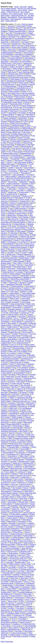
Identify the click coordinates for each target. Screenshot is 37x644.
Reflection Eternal (7, 612)
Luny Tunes (14, 61)
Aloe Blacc (30, 608)
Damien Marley (24, 258)
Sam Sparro (11, 144)
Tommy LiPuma (18, 68)
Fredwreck (14, 201)
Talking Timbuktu (18, 537)
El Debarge (30, 481)
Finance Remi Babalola (26, 17)
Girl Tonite (21, 571)
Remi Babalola (12, 17)
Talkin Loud (13, 408)
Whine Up (19, 467)
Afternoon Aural (6, 106)
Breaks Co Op (27, 196)
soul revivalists (6, 459)
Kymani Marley (24, 192)
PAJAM (3, 199)
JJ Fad (19, 249)
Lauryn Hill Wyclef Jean (26, 620)
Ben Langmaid (13, 505)
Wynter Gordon (23, 83)
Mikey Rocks (14, 557)
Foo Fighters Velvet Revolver (10, 109)
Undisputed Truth (25, 551)
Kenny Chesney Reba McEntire (18, 270)
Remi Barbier (5, 19)
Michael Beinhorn (11, 86)
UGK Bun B (5, 482)
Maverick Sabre (6, 532)
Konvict (3, 382)
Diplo (19, 205)
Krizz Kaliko (5, 421)
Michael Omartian (15, 121)
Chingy (12, 364)
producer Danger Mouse (23, 573)
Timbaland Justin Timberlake (16, 81)
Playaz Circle (15, 206)
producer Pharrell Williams (9, 493)
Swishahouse (30, 583)
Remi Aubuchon (16, 19)
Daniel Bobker (18, 426)
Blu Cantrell (5, 484)
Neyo (33, 42)
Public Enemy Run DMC (28, 493)
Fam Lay (27, 582)
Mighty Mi (13, 311)
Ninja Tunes (32, 311)
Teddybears (4, 344)
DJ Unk (21, 45)
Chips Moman (20, 585)
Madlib (3, 242)
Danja (33, 77)
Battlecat (21, 169)
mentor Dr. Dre (25, 622)
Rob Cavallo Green (14, 93)
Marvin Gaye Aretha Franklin (26, 238)
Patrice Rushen (28, 229)
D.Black (5, 247)
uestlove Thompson (13, 183)
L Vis (16, 371)
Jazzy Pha (9, 33)
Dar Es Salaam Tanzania (8, 8)
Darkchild (22, 51)
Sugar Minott (5, 610)
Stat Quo (21, 546)
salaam (16, 7)
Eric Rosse (22, 316)
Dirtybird (16, 507)
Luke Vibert (14, 291)
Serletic (13, 482)
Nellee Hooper (15, 42)
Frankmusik (23, 182)
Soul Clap (29, 603)
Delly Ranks (16, 495)
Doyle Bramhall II (19, 373)
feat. (15, 367)
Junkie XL (18, 281)
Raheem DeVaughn (13, 445)
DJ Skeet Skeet (13, 410)
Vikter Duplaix (21, 231)
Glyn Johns (29, 390)
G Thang (23, 410)
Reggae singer (23, 215)
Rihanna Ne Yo (6, 599)
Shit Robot (25, 183)
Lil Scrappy (32, 360)
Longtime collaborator (14, 366)
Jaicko (17, 146)
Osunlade (17, 350)
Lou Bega (25, 424)
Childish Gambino (20, 550)
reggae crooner (29, 543)
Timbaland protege (26, 153)
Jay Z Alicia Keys (30, 357)
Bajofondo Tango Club (10, 470)
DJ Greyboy (14, 569)
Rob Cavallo (17, 63)
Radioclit (6, 279)
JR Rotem (11, 28)
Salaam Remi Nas (11, 21)
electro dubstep (8, 504)
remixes (17, 300)
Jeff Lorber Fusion (28, 206)
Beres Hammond (6, 536)
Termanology (5, 321)
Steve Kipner (15, 313)
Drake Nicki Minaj (26, 474)
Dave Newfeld (27, 332)
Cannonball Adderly (13, 613)
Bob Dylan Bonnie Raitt (27, 505)
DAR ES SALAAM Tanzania (27, 8)
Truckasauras (26, 447)
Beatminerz (14, 392)
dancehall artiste (28, 463)
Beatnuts (6, 159)
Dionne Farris (11, 254)
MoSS (14, 45)
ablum (3, 486)
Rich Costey (24, 334)
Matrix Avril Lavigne (9, 51)
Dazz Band (17, 536)
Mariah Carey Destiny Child (23, 438)
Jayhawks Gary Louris (8, 435)
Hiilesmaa (23, 580)
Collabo (31, 550)
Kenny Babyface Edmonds (9, 622)
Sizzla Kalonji (7, 240)
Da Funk (6, 539)
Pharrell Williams (6, 281)
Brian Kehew (5, 383)
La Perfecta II (21, 472)
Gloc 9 (17, 252)
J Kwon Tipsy (28, 321)
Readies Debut (28, 536)
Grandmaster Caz (13, 454)
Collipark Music (6, 343)
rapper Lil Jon (21, 389)
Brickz (33, 502)
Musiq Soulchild (17, 610)
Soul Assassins (29, 534)
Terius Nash (5, 596)
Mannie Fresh (7, 95)
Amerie (9, 162)
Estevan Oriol (5, 387)
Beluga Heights (6, 307)
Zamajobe (16, 574)
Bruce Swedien (23, 415)
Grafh (3, 116)
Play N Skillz (27, 44)
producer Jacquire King (18, 442)
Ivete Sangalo (5, 399)
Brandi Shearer (6, 624)
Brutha (3, 309)
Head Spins (24, 578)
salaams (30, 7)
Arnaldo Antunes (15, 635)
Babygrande (23, 617)
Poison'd (27, 530)
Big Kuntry (27, 249)
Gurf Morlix (12, 403)
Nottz (33, 67)
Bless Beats (11, 249)
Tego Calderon (26, 240)
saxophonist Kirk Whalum (15, 576)
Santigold (24, 318)
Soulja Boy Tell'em (7, 631)
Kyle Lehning (11, 187)
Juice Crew (15, 484)
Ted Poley (4, 311)
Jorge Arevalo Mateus (18, 304)
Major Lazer (31, 304)
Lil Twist (33, 334)
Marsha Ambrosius (17, 286)
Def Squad (22, 311)
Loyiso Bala (13, 617)
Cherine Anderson (12, 120)
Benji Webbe (12, 502)
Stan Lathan (5, 578)
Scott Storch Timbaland (15, 58)
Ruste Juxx (4, 475)
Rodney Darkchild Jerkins (18, 31)
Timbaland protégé (7, 52)
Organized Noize (13, 35)
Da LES (5, 362)
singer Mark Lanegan (8, 497)
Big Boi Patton (30, 272)
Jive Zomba (4, 582)
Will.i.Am (22, 212)
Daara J (21, 353)
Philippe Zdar (12, 192)
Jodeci (5, 282)
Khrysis (27, 428)
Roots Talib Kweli (7, 107)
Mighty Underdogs (7, 360)
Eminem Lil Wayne (15, 143)
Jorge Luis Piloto (28, 525)
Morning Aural (24, 461)
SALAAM (23, 7)
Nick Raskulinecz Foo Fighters (19, 77)
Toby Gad (21, 65)
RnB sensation (5, 275)
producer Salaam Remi (19, 134)
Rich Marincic (12, 555)
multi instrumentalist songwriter (17, 579)
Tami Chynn (14, 111)
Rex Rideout (12, 137)
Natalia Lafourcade (16, 534)
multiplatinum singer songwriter (11, 229)
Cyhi (12, 190)
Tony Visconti (18, 479)
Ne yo (16, 318)
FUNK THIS (28, 263)
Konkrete (30, 51)
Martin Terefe (30, 45)
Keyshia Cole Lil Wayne (27, 116)
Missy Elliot (5, 40)
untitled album (15, 525)
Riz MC (23, 507)
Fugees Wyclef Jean (27, 628)
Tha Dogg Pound (8, 244)
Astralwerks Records (15, 500)
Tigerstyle (12, 433)
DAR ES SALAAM (13, 12)
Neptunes (13, 415)
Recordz (20, 265)
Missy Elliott (27, 366)
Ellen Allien (28, 594)
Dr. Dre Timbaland (7, 54)
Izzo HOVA (13, 235)
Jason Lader (12, 49)
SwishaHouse (12, 242)
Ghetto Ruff (15, 477)
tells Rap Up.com (16, 362)
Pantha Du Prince (8, 272)
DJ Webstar (32, 389)
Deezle (28, 169)
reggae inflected (6, 222)
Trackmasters (27, 155)
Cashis (12, 369)
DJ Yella (28, 433)
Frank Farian (7, 357)
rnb (28, 373)
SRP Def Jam (26, 629)
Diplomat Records (18, 511)
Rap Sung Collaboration (24, 290)
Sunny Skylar (12, 560)
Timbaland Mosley (27, 490)
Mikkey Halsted (14, 564)
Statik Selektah (23, 49)
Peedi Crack (15, 123)
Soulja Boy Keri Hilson (16, 74)
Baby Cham (24, 120)
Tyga (11, 208)
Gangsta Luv (25, 313)
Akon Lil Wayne (25, 484)
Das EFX (33, 242)
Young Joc (20, 75)
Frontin (5, 274)
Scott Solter (26, 148)
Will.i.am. (18, 378)
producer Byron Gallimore (19, 247)
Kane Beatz (6, 68)
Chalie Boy (30, 189)
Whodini (32, 406)
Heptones (12, 251)
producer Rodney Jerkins (26, 203)
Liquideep (4, 559)
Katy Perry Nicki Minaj (18, 221)
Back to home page (7, 641)
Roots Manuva (13, 339)
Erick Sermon (5, 45)
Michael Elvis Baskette (21, 95)
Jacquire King (12, 182)
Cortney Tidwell (6, 373)
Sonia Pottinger (26, 557)
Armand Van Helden (19, 185)
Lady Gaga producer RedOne (23, 162)
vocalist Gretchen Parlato (19, 633)
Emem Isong (20, 583)
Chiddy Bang (28, 467)
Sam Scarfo (17, 196)
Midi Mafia (26, 56)
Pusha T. (20, 433)
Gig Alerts (11, 380)
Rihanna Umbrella (7, 371)
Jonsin (3, 231)
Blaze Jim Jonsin (13, 219)
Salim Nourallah (17, 428)
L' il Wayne (27, 539)
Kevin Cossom (25, 199)
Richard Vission (16, 210)
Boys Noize (23, 421)
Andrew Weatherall (27, 106)
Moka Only (13, 351)
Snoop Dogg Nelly (15, 543)
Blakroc (3, 605)
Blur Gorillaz (12, 323)
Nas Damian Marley (7, 100)
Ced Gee (9, 228)
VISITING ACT (6, 426)
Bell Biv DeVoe (23, 544)
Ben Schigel (21, 382)
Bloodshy (32, 355)
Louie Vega (9, 562)
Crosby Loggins (17, 422)
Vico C (27, 599)
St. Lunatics (12, 353)
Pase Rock (21, 435)
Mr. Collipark (22, 37)
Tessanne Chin (24, 201)
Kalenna (22, 282)
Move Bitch (31, 571)
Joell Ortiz (16, 394)
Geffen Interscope (18, 320)
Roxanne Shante (27, 458)
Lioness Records (17, 383)
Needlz (27, 74)
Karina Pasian (23, 226)
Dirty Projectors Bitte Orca (18, 559)
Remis (26, 14)
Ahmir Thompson (16, 582)
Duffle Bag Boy (13, 236)
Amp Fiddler (31, 157)
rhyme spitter (30, 286)
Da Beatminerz (22, 164)
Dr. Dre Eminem (25, 61)
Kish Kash (18, 594)
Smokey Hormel (12, 518)
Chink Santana (15, 79)
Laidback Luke (13, 199)
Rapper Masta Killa (13, 424)
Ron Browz (11, 75)
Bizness (3, 451)
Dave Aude (6, 44)
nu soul (30, 228)
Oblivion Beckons (18, 459)
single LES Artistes (24, 176)
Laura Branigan (6, 574)
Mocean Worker (26, 146)
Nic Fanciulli (7, 481)
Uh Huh (3, 608)
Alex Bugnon (24, 470)
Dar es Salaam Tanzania (9, 10)
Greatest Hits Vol (19, 615)
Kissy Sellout (10, 472)
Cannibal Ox (17, 624)
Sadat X (22, 451)
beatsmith (12, 523)
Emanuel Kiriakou (29, 281)
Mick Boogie (19, 198)
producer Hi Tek (12, 194)
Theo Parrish (18, 160)
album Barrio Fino (16, 468)
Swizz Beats (19, 54)
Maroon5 (29, 576)
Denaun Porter (26, 127)
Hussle (12, 475)
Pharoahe (30, 382)
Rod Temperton (31, 346)
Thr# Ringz (29, 516)
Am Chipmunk (24, 560)
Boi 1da (19, 28)
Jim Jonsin (11, 26)
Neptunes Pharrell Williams (21, 130)
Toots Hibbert (23, 351)
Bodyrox (22, 518)
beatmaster (4, 298)
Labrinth (25, 70)
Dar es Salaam (22, 10)
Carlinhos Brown (12, 327)
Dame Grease (5, 47)
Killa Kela (11, 268)
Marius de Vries (30, 68)
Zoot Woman (23, 330)
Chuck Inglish (16, 141)
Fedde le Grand (12, 314)
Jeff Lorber (12, 150)
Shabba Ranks (16, 520)
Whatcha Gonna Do (23, 380)
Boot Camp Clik (15, 458)
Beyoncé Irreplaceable (10, 258)
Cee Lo (30, 221)
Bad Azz (13, 203)
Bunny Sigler (7, 390)
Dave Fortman (29, 167)
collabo (5, 406)
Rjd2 (32, 183)
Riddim (32, 139)
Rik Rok (3, 265)
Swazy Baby (28, 596)
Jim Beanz (24, 123)
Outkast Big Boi (6, 267)
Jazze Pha (26, 28)
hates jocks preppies (26, 541)
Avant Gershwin (18, 599)
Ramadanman (5, 620)
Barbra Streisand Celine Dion (10, 297)
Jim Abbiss (19, 631)
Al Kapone (20, 272)
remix (3, 162)
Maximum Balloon (19, 222)
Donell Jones (5, 155)
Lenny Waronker (22, 376)
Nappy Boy (27, 141)
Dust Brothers (23, 118)
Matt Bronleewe (6, 261)
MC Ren (16, 106)
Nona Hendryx (13, 456)
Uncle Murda (12, 113)
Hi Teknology (13, 171)
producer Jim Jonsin (16, 67)
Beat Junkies (29, 631)
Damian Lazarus (29, 309)
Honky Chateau (24, 235)
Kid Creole (6, 495)
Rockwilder (12, 29)
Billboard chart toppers (8, 544)
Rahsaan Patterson (14, 129)
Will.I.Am (23, 314)
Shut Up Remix (14, 628)
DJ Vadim (21, 566)
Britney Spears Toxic (16, 444)
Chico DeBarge (18, 390)
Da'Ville (5, 79)
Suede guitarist (14, 553)
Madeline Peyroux (29, 277)
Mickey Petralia (22, 213)
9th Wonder (9, 97)
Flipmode (4, 251)
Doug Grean (12, 169)
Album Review (18, 532)
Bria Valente (24, 431)
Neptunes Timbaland (9, 118)
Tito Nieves (25, 509)
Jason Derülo (29, 265)
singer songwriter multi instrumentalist (18, 276)
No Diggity (22, 113)
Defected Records (15, 513)
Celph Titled (14, 233)
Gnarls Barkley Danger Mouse (12, 102)
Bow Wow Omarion (7, 527)
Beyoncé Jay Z (24, 429)
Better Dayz (15, 578)
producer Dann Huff (21, 504)
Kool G (26, 488)
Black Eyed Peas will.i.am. (22, 401)
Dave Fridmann (29, 245)
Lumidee (4, 553)
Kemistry (13, 546)
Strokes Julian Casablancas (19, 514)
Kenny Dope (23, 498)
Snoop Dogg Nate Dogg (25, 397)
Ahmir (18, 328)
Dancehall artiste (8, 573)
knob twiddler (25, 449)
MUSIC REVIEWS (7, 465)
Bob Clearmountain (28, 93)
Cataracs (9, 160)
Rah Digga (23, 233)
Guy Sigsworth (19, 38)
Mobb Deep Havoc (21, 208)
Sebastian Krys (31, 451)
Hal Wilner (11, 231)
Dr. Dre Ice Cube (25, 339)
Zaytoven (29, 38)
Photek (29, 341)
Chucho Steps (5, 511)
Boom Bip (24, 166)
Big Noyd (15, 387)
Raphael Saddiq (14, 136)
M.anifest (4, 351)
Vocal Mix (4, 461)
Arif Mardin (20, 527)
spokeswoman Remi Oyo (19, 15)
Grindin (11, 167)
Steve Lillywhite (22, 84)
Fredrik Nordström (7, 597)
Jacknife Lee (16, 44)
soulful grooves (26, 359)
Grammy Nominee (7, 606)
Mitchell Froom (6, 63)
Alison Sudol (5, 530)
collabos (3, 152)
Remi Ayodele (5, 15)
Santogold (25, 300)
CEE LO (13, 344)
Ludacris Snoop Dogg (8, 205)
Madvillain (13, 406)
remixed (31, 482)
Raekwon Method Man (18, 405)
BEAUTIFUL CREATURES (20, 279)
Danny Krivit (11, 486)
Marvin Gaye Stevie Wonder (12, 336)
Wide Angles (31, 256)
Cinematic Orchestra (15, 288)
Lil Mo (24, 252)
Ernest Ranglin (16, 155)
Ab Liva (5, 245)
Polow (25, 40)
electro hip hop (12, 551)
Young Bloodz (25, 173)
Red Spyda (27, 60)
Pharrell (3, 169)
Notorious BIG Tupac (8, 341)
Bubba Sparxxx (15, 587)
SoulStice (23, 291)
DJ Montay (4, 60)
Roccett (27, 532)
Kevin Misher (5, 509)
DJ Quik (5, 313)
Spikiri (3, 521)
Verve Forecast (18, 626)
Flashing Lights (20, 562)
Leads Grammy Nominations (10, 528)
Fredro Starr (11, 389)
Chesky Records (6, 636)
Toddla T (12, 397)
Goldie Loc (4, 291)
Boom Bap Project (14, 605)
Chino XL (31, 222)
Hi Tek (16, 449)
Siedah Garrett (25, 413)
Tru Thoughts (17, 488)
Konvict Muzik (23, 139)
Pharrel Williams (20, 90)
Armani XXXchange (7, 88)
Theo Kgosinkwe (8, 452)
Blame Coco (7, 348)
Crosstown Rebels (20, 228)
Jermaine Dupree (17, 530)
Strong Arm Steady (16, 104)
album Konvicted (20, 612)
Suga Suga (4, 111)
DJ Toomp (12, 37)
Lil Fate (16, 173)
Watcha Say (16, 509)
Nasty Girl (8, 173)
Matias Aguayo (20, 606)
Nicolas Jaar (31, 405)
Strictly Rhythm (17, 321)
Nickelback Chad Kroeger (9, 431)
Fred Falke (25, 445)
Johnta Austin (21, 26)
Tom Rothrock (12, 316)
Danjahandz (5, 42)
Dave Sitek (27, 132)
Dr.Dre (24, 91)
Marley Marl (5, 206)
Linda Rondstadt (24, 589)
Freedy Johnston (15, 274)
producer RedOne (8, 114)
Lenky (3, 555)
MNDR (3, 192)
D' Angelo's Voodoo (25, 440)
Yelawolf (15, 275)
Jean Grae (22, 555)
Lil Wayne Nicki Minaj (25, 295)
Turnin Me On (12, 212)
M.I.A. (31, 580)
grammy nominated (12, 302)
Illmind (29, 98)
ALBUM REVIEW (29, 624)
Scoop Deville (5, 134)
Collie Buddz (23, 323)
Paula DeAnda (10, 290)
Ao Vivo (14, 421)
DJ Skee (5, 587)
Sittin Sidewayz (31, 537)
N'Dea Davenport (23, 436)
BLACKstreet (5, 125)
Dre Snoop (13, 226)
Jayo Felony (24, 111)
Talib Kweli (5, 633)
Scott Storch (16, 148)
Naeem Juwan (12, 601)
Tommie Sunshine (28, 635)
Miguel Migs (21, 144)
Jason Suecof (22, 523)
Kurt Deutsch (26, 528)
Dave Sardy (12, 189)
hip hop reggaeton (26, 419)
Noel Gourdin (26, 590)
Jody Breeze (25, 394)
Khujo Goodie (5, 148)
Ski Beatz (33, 49)
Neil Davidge (25, 275)
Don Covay (19, 244)
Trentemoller (30, 403)
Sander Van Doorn (24, 486)
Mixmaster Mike (14, 447)
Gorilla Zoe (21, 341)
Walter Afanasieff (19, 261)
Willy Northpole (19, 481)
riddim (3, 467)
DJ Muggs (12, 374)
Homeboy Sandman (18, 256)
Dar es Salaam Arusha (16, 14)
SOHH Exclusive (27, 297)
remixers (26, 288)
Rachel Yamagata (6, 550)
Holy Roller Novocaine (21, 636)
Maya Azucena (25, 327)
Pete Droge (4, 157)
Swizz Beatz (7, 626)
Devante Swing (30, 152)
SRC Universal (29, 465)
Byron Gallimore (8, 70)
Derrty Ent (6, 141)
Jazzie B (9, 449)
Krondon (15, 334)
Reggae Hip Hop (14, 590)
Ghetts (21, 137)
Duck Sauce (22, 482)
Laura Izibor (20, 190)
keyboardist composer (14, 309)
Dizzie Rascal (29, 150)
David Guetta (27, 325)
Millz (10, 438)
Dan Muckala (27, 274)
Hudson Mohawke (13, 490)
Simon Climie (5, 130)
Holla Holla (28, 491)
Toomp (28, 198)
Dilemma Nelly (23, 502)
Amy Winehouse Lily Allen (21, 180)
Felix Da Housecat (16, 245)
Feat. (10, 152)
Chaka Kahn (13, 337)
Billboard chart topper (8, 164)
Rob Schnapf (16, 56)
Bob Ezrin (28, 160)
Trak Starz (12, 265)
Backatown (4, 534)
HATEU (22, 601)
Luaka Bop (20, 603)
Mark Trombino (12, 217)
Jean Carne (4, 392)
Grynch (21, 396)
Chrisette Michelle (9, 305)
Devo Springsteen (30, 468)
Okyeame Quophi (19, 348)
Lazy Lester (7, 507)
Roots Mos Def (23, 374)
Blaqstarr (30, 81)
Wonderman (5, 442)
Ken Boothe (16, 399)
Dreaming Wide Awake (10, 153)
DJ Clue (3, 288)
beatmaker (11, 213)
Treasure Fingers (21, 355)
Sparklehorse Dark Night (14, 284)
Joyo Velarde (28, 610)
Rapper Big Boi (6, 185)
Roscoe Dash (16, 47)
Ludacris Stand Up (29, 513)
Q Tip (14, 620)
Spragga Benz (28, 63)
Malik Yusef (26, 350)
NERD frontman (17, 417)
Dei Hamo (12, 396)
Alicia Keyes (31, 585)
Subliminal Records (13, 629)
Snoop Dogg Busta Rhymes (25, 369)
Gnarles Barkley (14, 293)
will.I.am (13, 139)
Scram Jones (25, 35)
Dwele (29, 348)
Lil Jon (31, 507)
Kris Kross (12, 382)
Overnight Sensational (25, 592)
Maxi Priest (24, 219)
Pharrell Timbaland (25, 86)
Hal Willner (4, 190)
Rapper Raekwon (6, 479)
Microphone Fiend (19, 267)
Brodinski (19, 465)
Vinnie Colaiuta (22, 497)
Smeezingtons (29, 58)
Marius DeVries (20, 97)
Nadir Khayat (21, 364)
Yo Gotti (24, 399)
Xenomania (17, 325)
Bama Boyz (4, 405)
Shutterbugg (27, 520)
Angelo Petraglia (14, 91)
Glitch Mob (15, 166)
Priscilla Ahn (23, 406)
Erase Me (19, 167)
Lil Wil (21, 344)
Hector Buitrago (6, 367)
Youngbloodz (14, 413)
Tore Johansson (23, 367)
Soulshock (30, 190)
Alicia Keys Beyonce (7, 603)
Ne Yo (14, 619)
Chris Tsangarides (18, 175)
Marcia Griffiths (11, 176)
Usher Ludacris (27, 109)
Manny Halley (5, 537)
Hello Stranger (25, 454)
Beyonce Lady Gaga (23, 475)
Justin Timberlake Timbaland (25, 100)
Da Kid (27, 104)
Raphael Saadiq (14, 127)
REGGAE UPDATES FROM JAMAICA (20, 178)
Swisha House (19, 597)
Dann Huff (32, 113)
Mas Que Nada (25, 385)
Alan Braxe (11, 436)
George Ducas (25, 477)
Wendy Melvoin (23, 251)
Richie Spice (10, 376)
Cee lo (5, 408)
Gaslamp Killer (6, 592)
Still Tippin (4, 468)
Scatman (30, 606)
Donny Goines (30, 344)
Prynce (25, 328)
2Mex (16, 541)
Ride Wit (10, 467)
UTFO (20, 150)
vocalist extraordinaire (12, 548)
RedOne (25, 47)
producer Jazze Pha (27, 236)
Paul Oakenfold (27, 613)
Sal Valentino (11, 295)
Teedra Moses (17, 307)
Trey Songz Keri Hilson (21, 343)
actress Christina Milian (8, 440)
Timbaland (29, 54)
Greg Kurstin (5, 56)
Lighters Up (20, 114)
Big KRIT (4, 208)
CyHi (25, 121)
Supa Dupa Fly (30, 479)
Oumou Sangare (26, 387)
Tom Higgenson (6, 491)
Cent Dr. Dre (22, 567)
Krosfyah (13, 566)
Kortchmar (30, 601)
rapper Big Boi (26, 548)
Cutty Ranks (12, 567)
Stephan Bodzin (16, 539)
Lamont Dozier (6, 175)
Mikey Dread (24, 456)
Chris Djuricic (18, 491)
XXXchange (22, 619)
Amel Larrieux (5, 83)
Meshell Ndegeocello (25, 254)
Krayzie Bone (18, 152)
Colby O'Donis (16, 40)
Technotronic (13, 282)
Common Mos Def (7, 198)
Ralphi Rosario (7, 146)
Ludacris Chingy (6, 541)
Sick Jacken (20, 608)
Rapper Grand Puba (14, 259)
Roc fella (21, 403)
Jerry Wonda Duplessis (18, 157)
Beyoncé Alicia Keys (7, 238)
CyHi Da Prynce (12, 116)
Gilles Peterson (25, 371)
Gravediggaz (22, 521)
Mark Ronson (29, 305)
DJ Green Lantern (28, 79)
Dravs (3, 518)
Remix (3, 551)
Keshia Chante (26, 564)
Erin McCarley (21, 452)
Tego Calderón (5, 180)
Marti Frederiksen (6, 90)
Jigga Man (29, 527)
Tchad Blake (26, 495)
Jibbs (2, 81)
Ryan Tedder (29, 107)
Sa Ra (18, 70)
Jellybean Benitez (6, 318)
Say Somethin (15, 159)
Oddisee (19, 305)
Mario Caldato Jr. (21, 360)
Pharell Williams (16, 60)
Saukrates (18, 52)
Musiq (3, 629)
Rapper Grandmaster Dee (17, 98)
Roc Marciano (15, 412)
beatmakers (26, 587)
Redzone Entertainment (16, 516)
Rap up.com (11, 571)
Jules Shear (31, 144)
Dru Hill (10, 252)
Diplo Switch (12, 72)
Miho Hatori (24, 171)
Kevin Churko (5, 334)
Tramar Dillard (11, 589)
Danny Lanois (14, 298)
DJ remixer (23, 392)
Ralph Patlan (12, 521)
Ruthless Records (15, 332)
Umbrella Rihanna (28, 129)
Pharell (27, 67)
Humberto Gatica (6, 350)
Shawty (3, 456)
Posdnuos (14, 474)
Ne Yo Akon (19, 107)
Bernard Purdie (13, 419)
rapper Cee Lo (30, 244)
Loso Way (4, 543)
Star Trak (14, 498)
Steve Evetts (26, 605)
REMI (31, 14)
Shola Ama (26, 205)
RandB (33, 270)
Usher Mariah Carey (15, 132)
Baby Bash (30, 114)
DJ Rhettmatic (27, 259)
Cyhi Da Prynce (23, 187)
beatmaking (30, 459)
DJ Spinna (26, 42)
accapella (4, 374)
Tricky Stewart (28, 52)
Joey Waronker (24, 217)
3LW (14, 592)
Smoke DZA (17, 463)
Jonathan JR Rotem (18, 125)
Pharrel (16, 240)
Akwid (14, 330)
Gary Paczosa (12, 451)
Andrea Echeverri (16, 596)
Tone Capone (14, 385)
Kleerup (27, 102)
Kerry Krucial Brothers (8, 65)
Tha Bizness (30, 320)
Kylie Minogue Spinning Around (13, 346)
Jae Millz (11, 608)
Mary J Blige (18, 263)
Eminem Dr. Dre (6, 224)
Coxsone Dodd (24, 337)
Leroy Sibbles (5, 256)
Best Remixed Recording (11, 359)
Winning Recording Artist (9, 429)
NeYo (14, 83)
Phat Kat (31, 316)
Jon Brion (21, 189)
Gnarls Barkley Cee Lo (24, 88)
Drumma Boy (22, 29)
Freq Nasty (13, 461)
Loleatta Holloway (20, 224)
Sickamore (27, 307)
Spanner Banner (8, 585)
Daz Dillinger (26, 136)
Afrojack (5, 514)
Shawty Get (30, 597)
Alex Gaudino (18, 357)
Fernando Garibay (20, 33)
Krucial (3, 323)
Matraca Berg (12, 215)
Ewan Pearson (23, 242)
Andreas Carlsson (26, 553)
